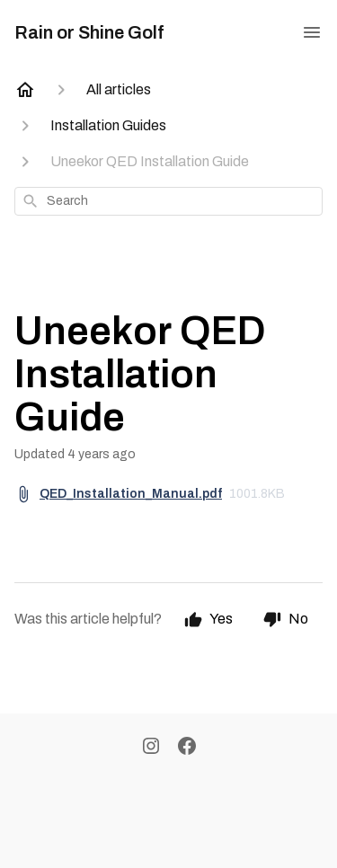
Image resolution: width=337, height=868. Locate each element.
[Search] (31, 201)
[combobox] (168, 201)
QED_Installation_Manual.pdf (131, 494)
